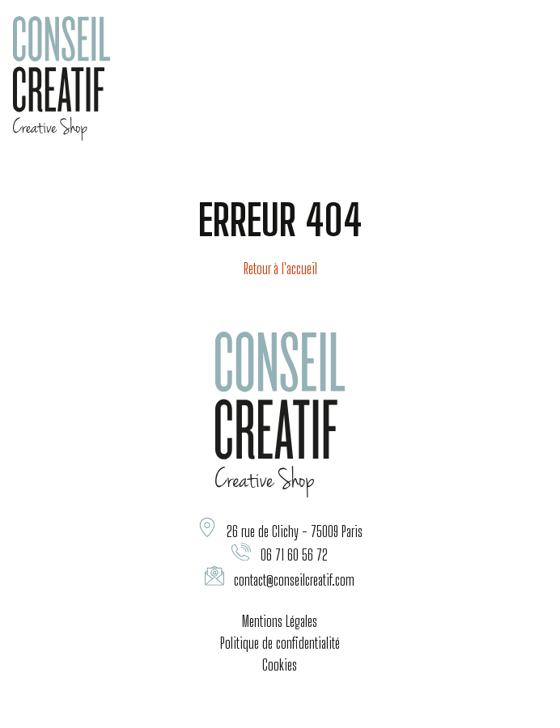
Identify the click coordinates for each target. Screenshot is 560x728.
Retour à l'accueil (280, 269)
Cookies (280, 665)
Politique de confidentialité (280, 643)
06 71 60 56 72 (294, 555)
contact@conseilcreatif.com (294, 580)
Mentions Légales (280, 621)
